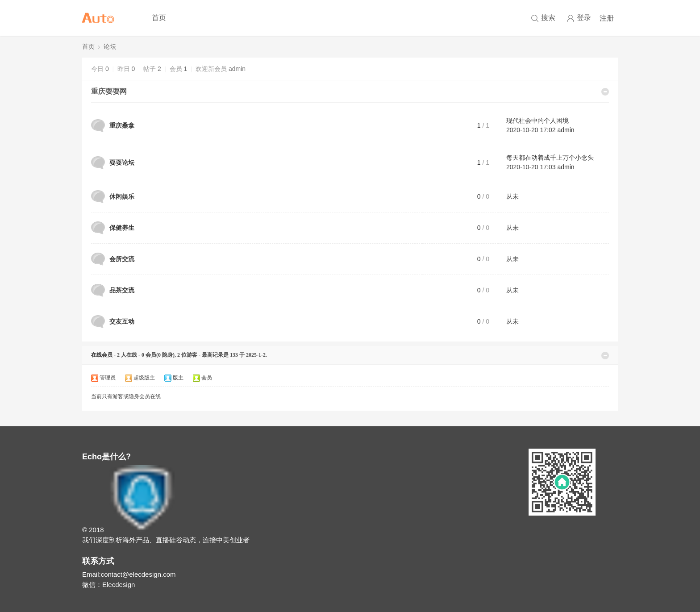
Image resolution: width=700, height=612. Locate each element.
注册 (607, 18)
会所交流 (122, 259)
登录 (579, 18)
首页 (159, 18)
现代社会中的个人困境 (537, 121)
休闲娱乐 (122, 196)
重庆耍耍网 (109, 91)
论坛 (110, 47)
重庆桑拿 (122, 125)
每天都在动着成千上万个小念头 (550, 158)
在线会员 (102, 355)
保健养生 (122, 228)
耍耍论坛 (122, 162)
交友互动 (122, 321)
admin (237, 69)
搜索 (548, 18)
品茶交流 (122, 290)
